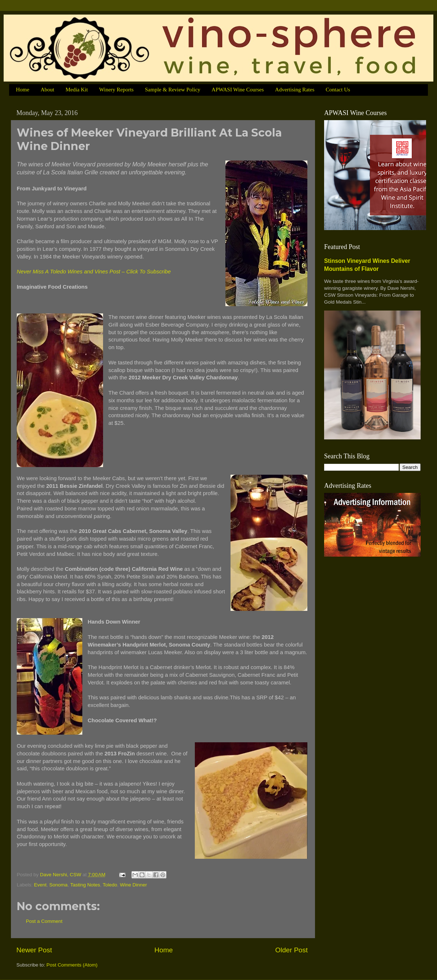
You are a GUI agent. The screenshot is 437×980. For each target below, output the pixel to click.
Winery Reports (116, 90)
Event (40, 885)
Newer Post (34, 950)
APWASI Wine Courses (238, 90)
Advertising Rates (295, 90)
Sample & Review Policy (173, 90)
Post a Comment (44, 921)
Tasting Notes (85, 885)
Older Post (292, 950)
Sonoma (58, 885)
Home (23, 90)
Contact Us (338, 90)
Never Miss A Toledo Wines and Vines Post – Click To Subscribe (94, 272)
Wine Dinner (133, 885)
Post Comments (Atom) (72, 965)
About (47, 90)
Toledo (110, 885)
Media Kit (77, 90)
